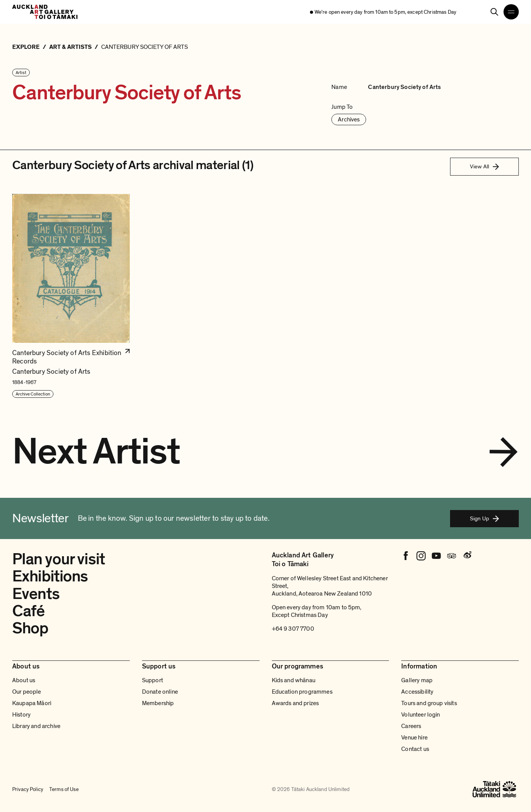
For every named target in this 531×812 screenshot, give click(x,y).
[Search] (494, 12)
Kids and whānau (294, 680)
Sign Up (484, 518)
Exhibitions (50, 576)
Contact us (415, 749)
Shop (30, 628)
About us (24, 680)
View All (484, 166)
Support (153, 680)
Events (36, 594)
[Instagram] (421, 556)
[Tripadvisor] (452, 556)
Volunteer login (420, 715)
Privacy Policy (28, 789)
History (21, 715)
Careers (411, 726)
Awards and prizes (295, 703)
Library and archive (36, 726)
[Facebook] (406, 556)
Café (29, 611)
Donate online (160, 692)
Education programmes (302, 692)
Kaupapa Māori (32, 703)
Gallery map (417, 680)
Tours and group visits (429, 703)
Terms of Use (64, 789)
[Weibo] (467, 556)
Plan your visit (59, 559)
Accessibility (417, 692)
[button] (71, 296)
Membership (158, 703)
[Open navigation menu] (511, 12)
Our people (27, 692)
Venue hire (414, 738)
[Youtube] (436, 556)
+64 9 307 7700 (293, 629)
